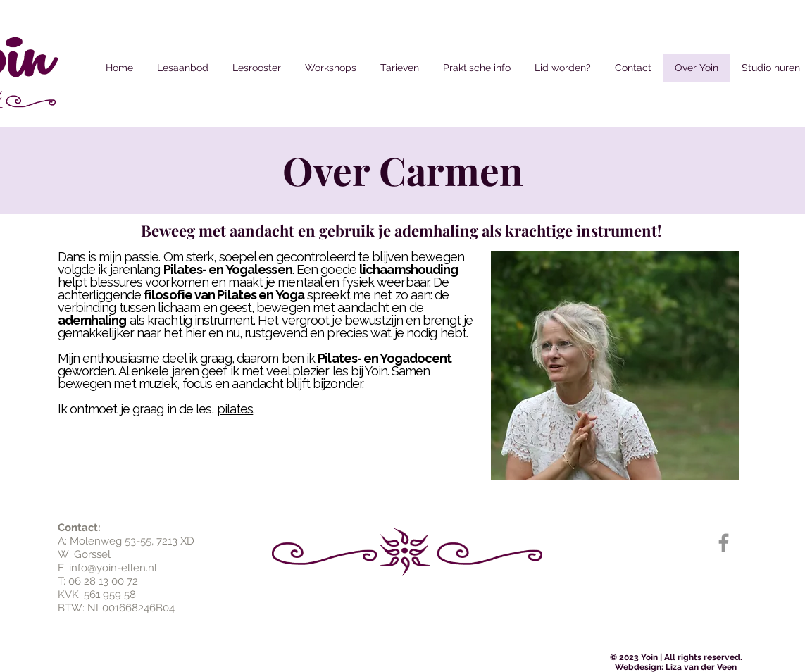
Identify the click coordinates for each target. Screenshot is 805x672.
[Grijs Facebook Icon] (724, 543)
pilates (235, 409)
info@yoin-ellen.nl (113, 568)
